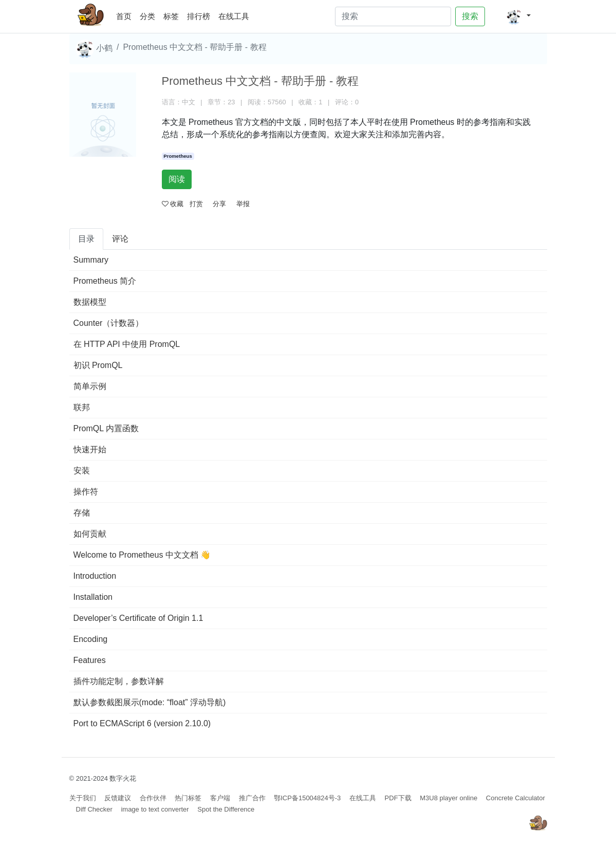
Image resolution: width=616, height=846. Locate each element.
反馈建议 (118, 798)
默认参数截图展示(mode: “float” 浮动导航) (150, 702)
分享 (219, 204)
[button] (518, 16)
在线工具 (234, 16)
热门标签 (188, 798)
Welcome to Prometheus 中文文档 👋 (142, 555)
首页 (126, 15)
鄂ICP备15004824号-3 (307, 798)
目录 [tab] (86, 239)
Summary (91, 260)
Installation (93, 597)
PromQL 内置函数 (106, 428)
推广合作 (252, 798)
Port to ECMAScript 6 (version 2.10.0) (142, 723)
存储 (82, 513)
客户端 (220, 798)
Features (90, 660)
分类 (147, 16)
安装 (82, 471)
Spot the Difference (226, 809)
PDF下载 (398, 798)
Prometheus (178, 156)
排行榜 (199, 16)
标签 (171, 16)
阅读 (177, 179)
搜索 (470, 16)
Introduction (95, 576)
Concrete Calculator (516, 798)
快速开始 (90, 449)
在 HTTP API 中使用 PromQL (127, 344)
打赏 (196, 204)
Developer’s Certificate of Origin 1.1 (138, 618)
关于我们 (83, 798)
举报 (243, 204)
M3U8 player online (449, 798)
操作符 (86, 492)
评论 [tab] (120, 239)
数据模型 (90, 302)
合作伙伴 (153, 798)
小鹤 (94, 49)
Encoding (91, 639)
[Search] (393, 16)
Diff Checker (94, 809)
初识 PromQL (98, 365)
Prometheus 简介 (105, 281)
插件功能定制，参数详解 (119, 681)
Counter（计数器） (109, 323)
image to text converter (155, 809)
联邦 (82, 407)
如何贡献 (90, 534)
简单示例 (90, 386)
